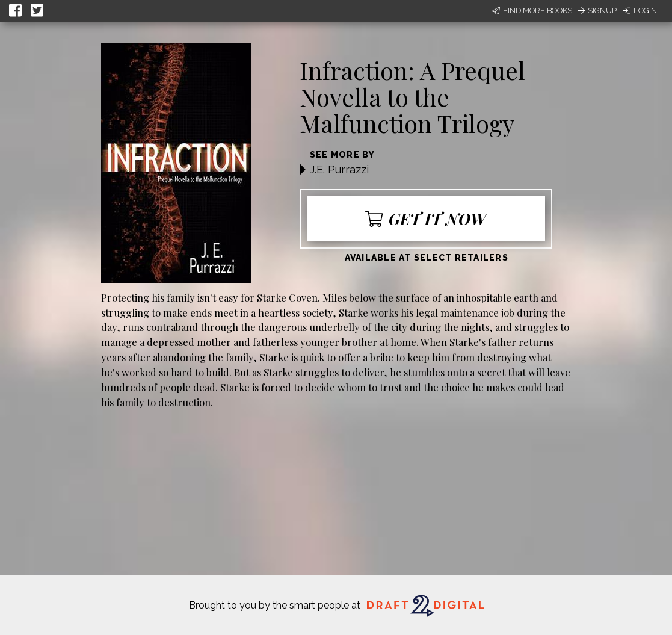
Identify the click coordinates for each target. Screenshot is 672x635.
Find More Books (532, 11)
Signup (597, 11)
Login (640, 11)
